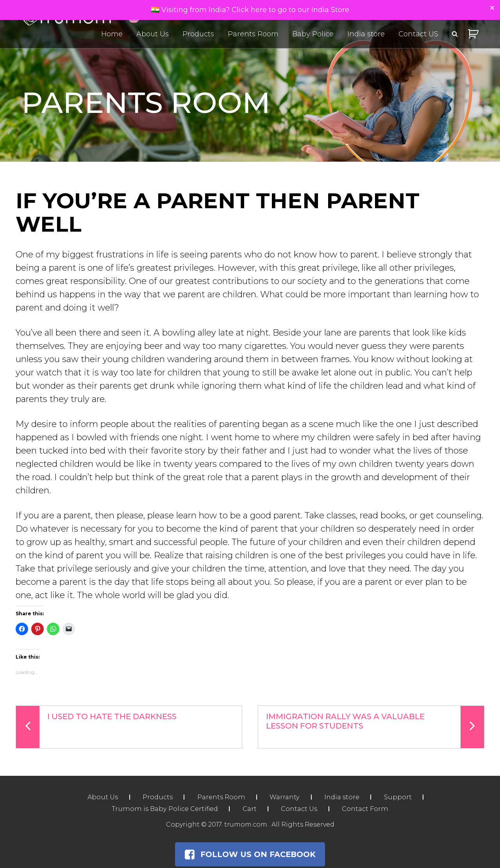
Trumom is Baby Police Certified (163, 809)
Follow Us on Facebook (250, 854)
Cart (248, 809)
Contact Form (366, 809)
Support (400, 797)
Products (198, 34)
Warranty (285, 797)
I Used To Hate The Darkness (96, 727)
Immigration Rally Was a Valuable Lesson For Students (375, 727)
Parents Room (253, 34)
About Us (153, 34)
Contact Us (299, 809)
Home (112, 34)
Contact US (418, 34)
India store (366, 34)
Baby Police (313, 34)
